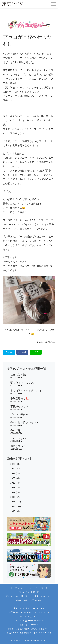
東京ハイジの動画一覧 (29, 592)
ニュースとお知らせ (38, 588)
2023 (13, 464)
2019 (13, 483)
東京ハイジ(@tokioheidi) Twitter (29, 621)
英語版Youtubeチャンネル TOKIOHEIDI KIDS (29, 612)
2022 (13, 469)
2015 (13, 502)
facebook (22, 352)
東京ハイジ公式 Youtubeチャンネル (29, 608)
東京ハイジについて (43, 596)
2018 (13, 488)
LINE (36, 352)
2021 (13, 473)
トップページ (17, 588)
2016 (13, 497)
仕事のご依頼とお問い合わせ (29, 600)
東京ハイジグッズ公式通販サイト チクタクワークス (29, 633)
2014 (13, 507)
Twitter (9, 352)
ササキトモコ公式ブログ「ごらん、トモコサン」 (29, 629)
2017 (13, 492)
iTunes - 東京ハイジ (29, 617)
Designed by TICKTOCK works (34, 640)
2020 (13, 478)
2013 (13, 511)
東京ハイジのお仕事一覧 (17, 596)
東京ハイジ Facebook (29, 625)
